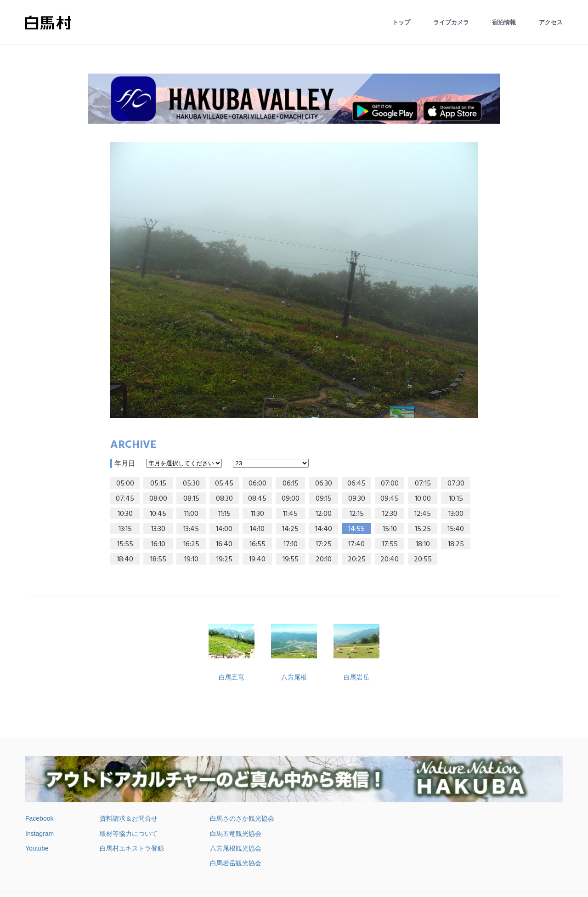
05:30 (191, 484)
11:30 (257, 514)
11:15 (224, 514)
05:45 (224, 484)
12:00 (324, 514)
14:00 (224, 529)
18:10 (423, 544)
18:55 (158, 560)
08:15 (191, 499)
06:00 (257, 484)
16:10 (158, 544)
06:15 (291, 484)
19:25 (224, 560)
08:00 (158, 499)
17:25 (324, 544)
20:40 (390, 560)
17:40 (356, 544)
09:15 (324, 499)
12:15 (357, 514)
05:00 (125, 484)
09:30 (357, 499)
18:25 (456, 544)
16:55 (257, 544)
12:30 (390, 514)
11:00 (191, 514)
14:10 (257, 529)
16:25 (191, 544)
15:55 (125, 544)
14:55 (356, 529)
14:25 (290, 529)
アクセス (551, 22)
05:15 (158, 484)
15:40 (456, 529)
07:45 (125, 499)
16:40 (224, 544)
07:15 (423, 484)
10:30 (125, 514)
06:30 (324, 484)
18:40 (125, 560)
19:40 (257, 560)
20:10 (324, 560)
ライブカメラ (451, 22)
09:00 (291, 499)
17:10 (291, 544)
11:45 (290, 514)
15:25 (423, 529)
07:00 (390, 484)
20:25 (357, 560)
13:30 (158, 529)
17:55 (390, 544)
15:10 (390, 529)
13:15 (125, 529)
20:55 (423, 560)
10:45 (158, 514)
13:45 (191, 529)
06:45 (356, 484)
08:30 (224, 499)
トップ (401, 22)
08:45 (257, 499)
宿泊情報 (504, 22)
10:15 (456, 499)
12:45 (423, 514)
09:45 (390, 499)
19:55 (291, 560)
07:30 (456, 484)
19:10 (191, 560)
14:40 (324, 529)
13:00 (456, 514)
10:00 (423, 499)
